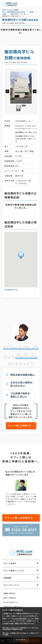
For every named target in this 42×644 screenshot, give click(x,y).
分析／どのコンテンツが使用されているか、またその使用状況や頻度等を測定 (20, 629)
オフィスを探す (10, 563)
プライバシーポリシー (13, 607)
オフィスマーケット (11, 585)
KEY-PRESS (10, 598)
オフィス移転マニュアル (14, 571)
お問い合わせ (9, 593)
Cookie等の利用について (23, 619)
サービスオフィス (11, 602)
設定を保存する (21, 640)
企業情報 (7, 578)
